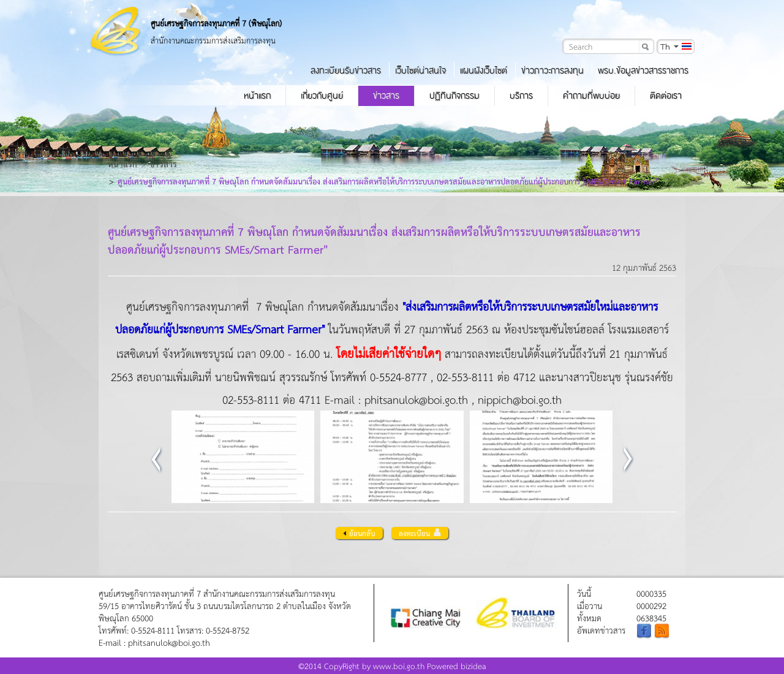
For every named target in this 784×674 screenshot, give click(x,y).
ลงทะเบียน (420, 533)
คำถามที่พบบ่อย (591, 96)
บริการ (521, 96)
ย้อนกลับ (359, 533)
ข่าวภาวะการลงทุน (552, 70)
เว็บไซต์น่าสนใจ (420, 70)
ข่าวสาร (386, 96)
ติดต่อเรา (666, 96)
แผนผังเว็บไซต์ (484, 70)
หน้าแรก (257, 96)
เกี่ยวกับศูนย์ (322, 96)
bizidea (473, 666)
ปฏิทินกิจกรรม (454, 96)
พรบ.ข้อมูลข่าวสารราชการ (643, 70)
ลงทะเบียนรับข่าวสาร (346, 70)
